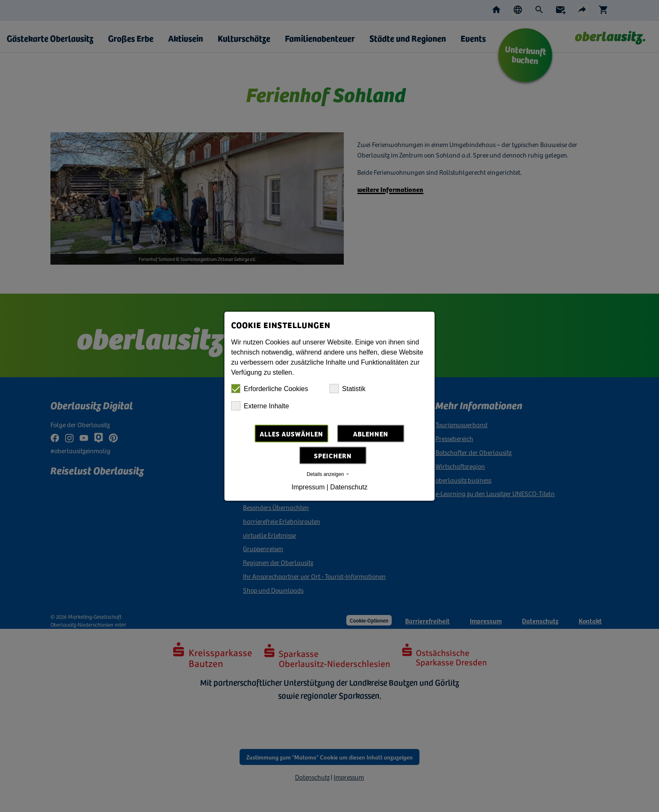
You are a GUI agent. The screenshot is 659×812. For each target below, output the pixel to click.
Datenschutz (349, 487)
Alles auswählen (291, 434)
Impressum (308, 487)
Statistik (348, 389)
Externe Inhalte (260, 406)
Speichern (333, 455)
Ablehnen (371, 434)
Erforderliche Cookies (270, 389)
